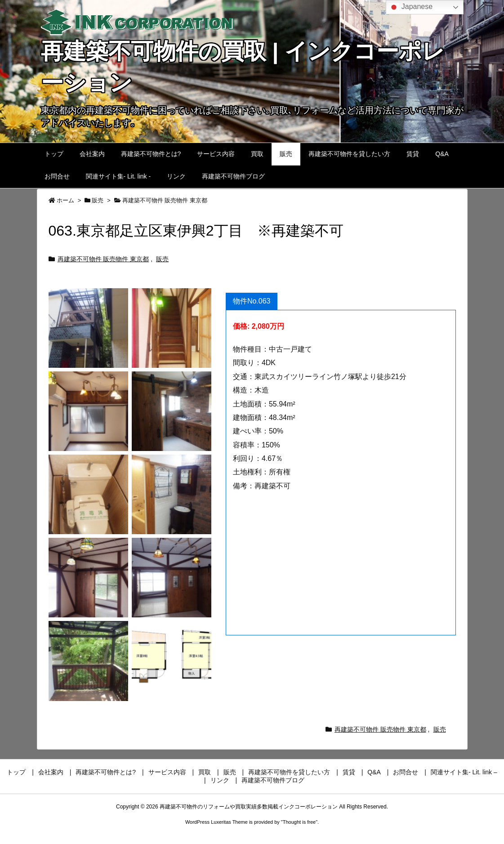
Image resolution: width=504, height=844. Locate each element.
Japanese (410, 7)
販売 (98, 200)
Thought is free (299, 822)
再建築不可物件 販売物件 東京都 (165, 200)
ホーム (65, 200)
